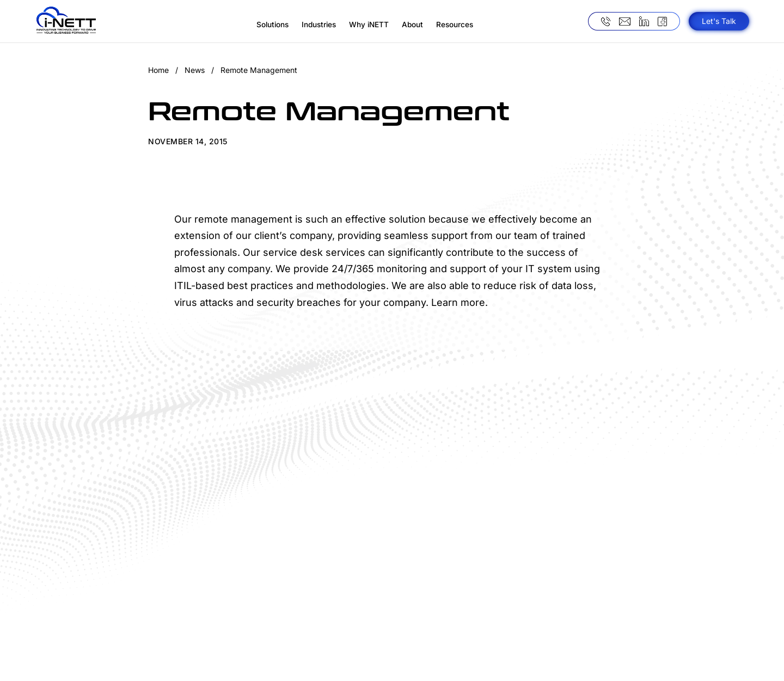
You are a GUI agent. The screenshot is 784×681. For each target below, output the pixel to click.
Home (158, 70)
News (195, 70)
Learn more (458, 302)
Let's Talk (719, 21)
